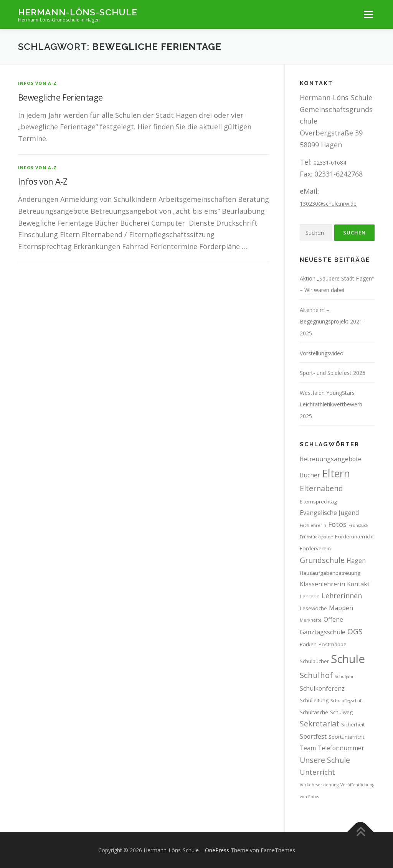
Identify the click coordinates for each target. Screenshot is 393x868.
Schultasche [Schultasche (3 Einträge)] (314, 712)
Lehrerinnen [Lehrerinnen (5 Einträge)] (342, 596)
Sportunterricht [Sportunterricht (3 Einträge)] (346, 737)
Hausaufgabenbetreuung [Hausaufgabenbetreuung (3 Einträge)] (330, 573)
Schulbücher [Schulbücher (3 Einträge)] (314, 661)
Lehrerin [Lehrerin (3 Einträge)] (310, 596)
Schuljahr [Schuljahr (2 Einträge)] (344, 677)
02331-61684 (330, 163)
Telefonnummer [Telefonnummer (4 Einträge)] (341, 748)
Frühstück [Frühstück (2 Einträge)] (358, 525)
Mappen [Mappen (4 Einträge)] (341, 608)
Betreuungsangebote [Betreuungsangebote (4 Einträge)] (331, 459)
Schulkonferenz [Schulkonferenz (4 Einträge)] (322, 688)
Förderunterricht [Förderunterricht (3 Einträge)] (354, 536)
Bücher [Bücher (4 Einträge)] (310, 475)
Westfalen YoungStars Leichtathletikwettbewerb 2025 (331, 404)
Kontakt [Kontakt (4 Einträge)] (358, 584)
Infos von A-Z (38, 83)
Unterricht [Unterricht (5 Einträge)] (317, 772)
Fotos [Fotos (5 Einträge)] (337, 524)
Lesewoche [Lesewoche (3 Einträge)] (313, 608)
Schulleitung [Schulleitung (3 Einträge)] (314, 700)
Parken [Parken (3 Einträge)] (308, 644)
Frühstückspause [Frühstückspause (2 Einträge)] (316, 537)
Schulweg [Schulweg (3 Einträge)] (341, 712)
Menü (368, 14)
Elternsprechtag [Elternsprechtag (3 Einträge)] (318, 502)
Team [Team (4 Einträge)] (308, 748)
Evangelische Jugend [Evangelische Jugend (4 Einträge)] (329, 513)
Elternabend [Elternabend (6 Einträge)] (321, 488)
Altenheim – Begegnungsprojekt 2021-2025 (332, 322)
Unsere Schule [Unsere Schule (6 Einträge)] (325, 760)
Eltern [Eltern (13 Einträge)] (336, 473)
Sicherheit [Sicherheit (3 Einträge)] (353, 724)
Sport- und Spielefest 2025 (333, 373)
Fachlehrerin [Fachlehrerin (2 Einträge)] (313, 525)
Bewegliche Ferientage (60, 97)
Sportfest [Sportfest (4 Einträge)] (313, 736)
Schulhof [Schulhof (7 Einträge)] (316, 675)
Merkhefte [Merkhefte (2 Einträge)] (311, 620)
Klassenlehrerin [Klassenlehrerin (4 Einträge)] (322, 584)
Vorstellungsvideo (322, 353)
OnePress (217, 850)
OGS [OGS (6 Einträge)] (355, 631)
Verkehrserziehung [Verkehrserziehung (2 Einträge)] (319, 785)
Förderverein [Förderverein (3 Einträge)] (315, 548)
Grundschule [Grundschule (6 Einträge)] (322, 560)
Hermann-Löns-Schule (78, 12)
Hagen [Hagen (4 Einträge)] (356, 561)
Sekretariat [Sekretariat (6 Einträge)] (320, 724)
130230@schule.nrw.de (328, 204)
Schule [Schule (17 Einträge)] (348, 659)
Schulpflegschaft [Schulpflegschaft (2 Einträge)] (347, 701)
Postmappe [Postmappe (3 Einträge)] (333, 644)
